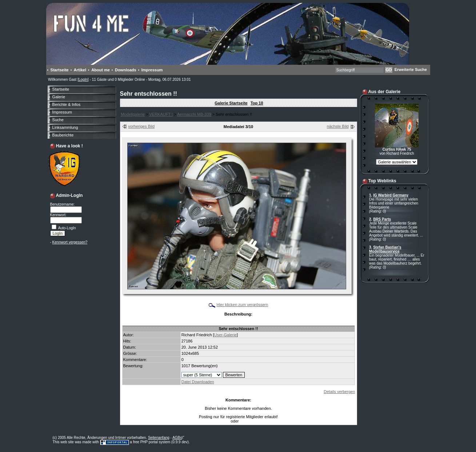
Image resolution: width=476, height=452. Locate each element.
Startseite (60, 70)
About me (101, 70)
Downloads (126, 70)
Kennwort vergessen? (70, 242)
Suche (58, 120)
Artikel (80, 70)
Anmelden (248, 421)
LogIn (83, 80)
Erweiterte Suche (411, 70)
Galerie (59, 97)
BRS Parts (382, 219)
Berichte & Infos (67, 104)
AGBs (177, 438)
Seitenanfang (159, 438)
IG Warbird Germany (391, 195)
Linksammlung (65, 127)
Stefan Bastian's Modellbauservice (385, 249)
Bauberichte (63, 135)
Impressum (152, 70)
